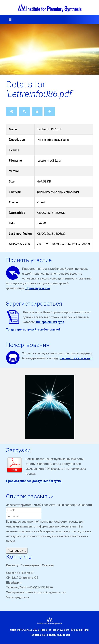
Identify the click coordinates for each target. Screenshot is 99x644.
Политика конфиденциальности (50, 635)
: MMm (84, 630)
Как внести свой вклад (76, 358)
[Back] (50, 111)
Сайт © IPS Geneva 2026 (25, 630)
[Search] (24, 111)
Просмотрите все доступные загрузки (34, 481)
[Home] (12, 111)
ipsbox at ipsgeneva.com (55, 630)
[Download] (37, 111)
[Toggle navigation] (9, 20)
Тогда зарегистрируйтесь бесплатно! (33, 329)
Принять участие (38, 288)
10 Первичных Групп (50, 322)
